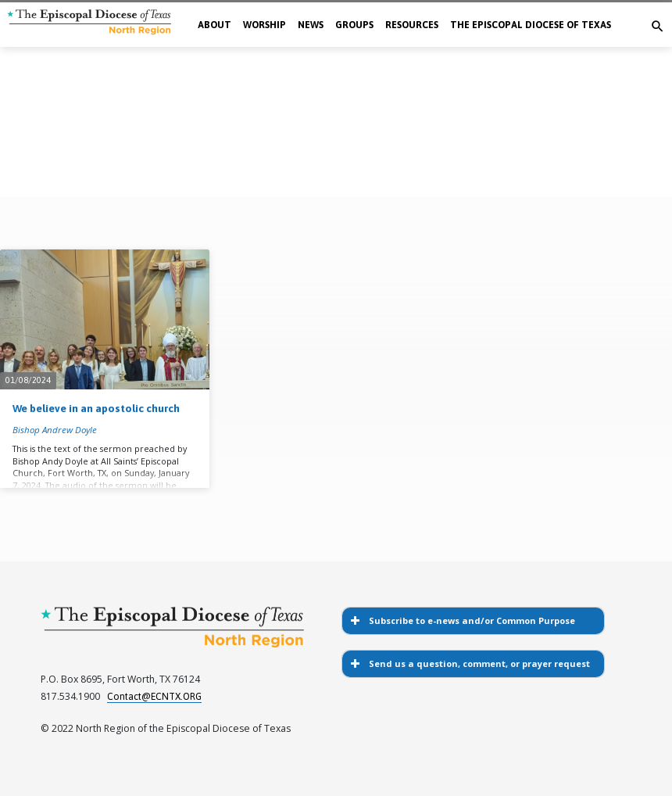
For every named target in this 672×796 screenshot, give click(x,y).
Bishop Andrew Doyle (55, 430)
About (214, 25)
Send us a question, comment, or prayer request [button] (469, 664)
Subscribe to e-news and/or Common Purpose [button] (461, 621)
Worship (265, 25)
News (311, 25)
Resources (412, 25)
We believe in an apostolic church (96, 408)
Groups (354, 25)
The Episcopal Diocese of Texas (531, 25)
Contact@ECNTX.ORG (154, 697)
